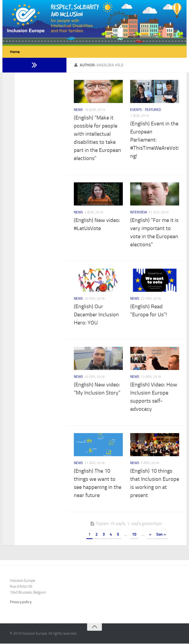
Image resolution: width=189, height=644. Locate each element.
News (78, 110)
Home (15, 52)
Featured (153, 110)
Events (136, 110)
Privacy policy (21, 602)
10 (134, 535)
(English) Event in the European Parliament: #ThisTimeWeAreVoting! (154, 140)
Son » (161, 535)
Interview (139, 213)
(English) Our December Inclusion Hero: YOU (96, 315)
